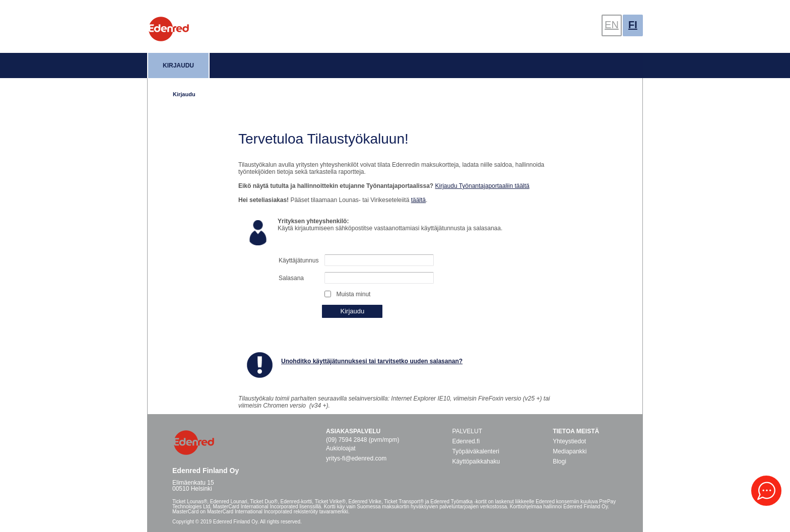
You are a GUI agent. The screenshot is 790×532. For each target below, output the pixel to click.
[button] (766, 491)
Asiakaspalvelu (353, 431)
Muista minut (353, 294)
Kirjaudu (178, 65)
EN (612, 25)
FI (633, 25)
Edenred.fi (466, 441)
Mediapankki (570, 451)
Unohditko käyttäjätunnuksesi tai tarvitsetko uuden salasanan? (372, 361)
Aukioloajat (341, 448)
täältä (418, 200)
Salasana (291, 278)
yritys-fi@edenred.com (356, 458)
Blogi (559, 461)
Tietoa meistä (576, 431)
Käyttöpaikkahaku (476, 461)
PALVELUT (467, 431)
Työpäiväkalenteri (475, 451)
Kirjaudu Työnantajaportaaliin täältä (482, 186)
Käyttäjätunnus (299, 260)
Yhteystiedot (569, 441)
